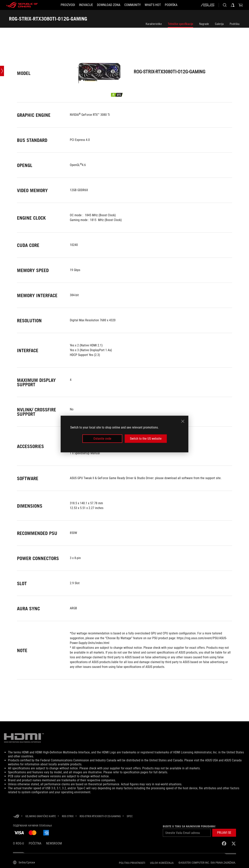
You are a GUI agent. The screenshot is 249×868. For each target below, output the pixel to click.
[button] (68, 5)
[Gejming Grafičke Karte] (41, 816)
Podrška (235, 24)
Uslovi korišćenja (162, 863)
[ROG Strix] (68, 816)
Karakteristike (154, 24)
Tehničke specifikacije (180, 24)
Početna (35, 843)
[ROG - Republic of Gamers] (22, 5)
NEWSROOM (54, 843)
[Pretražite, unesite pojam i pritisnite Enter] (225, 5)
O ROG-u (18, 843)
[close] (183, 421)
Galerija (219, 24)
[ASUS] (207, 5)
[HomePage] (16, 816)
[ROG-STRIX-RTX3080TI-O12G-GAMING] (100, 816)
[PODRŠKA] (171, 5)
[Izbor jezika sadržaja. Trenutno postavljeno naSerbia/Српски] (24, 862)
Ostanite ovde (102, 439)
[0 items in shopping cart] (241, 5)
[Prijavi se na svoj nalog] (233, 5)
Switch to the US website (146, 439)
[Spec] (130, 816)
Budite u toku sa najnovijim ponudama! (189, 826)
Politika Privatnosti (132, 863)
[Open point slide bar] (2, 71)
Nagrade (204, 24)
